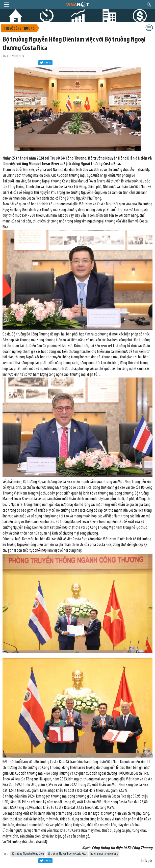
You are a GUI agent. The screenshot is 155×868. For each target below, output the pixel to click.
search (149, 5)
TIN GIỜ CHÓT (47, 20)
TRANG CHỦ (15, 20)
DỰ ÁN (109, 20)
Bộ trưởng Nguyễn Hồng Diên (28, 854)
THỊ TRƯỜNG (77, 20)
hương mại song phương (104, 854)
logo (77, 4)
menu (6, 5)
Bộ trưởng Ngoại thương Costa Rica (67, 854)
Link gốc (147, 861)
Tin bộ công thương (19, 29)
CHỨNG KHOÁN (140, 20)
